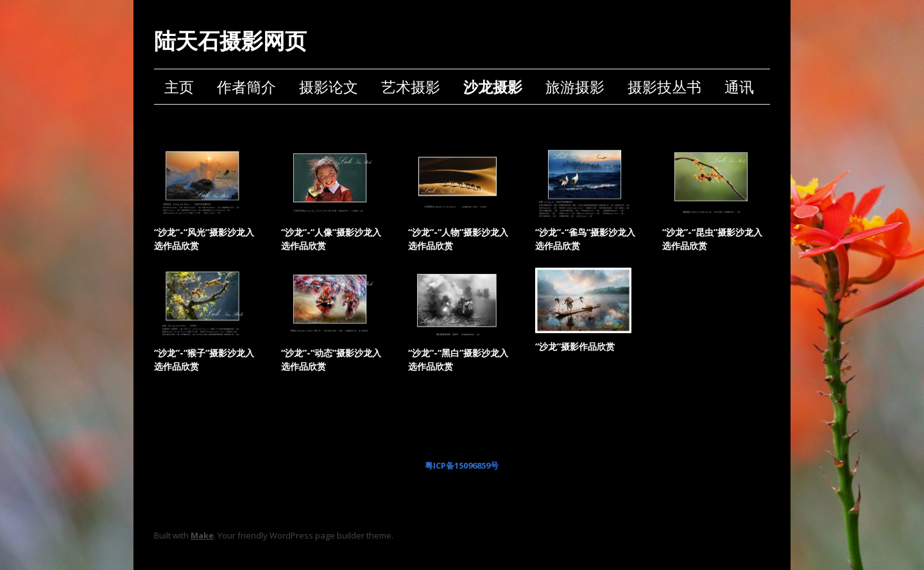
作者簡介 (246, 87)
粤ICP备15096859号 (462, 465)
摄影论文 (329, 87)
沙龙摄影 (493, 87)
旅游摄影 (575, 87)
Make (202, 535)
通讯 (739, 87)
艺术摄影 (411, 87)
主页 (179, 87)
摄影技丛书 (664, 87)
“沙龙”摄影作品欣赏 (575, 346)
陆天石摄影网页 (230, 41)
